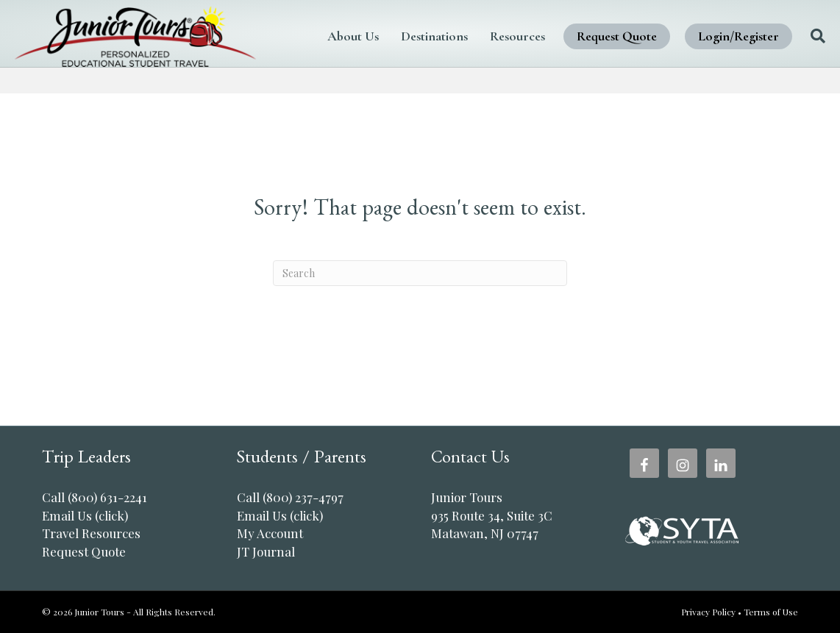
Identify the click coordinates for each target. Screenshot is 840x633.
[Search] (785, 46)
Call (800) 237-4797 (290, 497)
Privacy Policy (708, 612)
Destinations (423, 26)
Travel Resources (91, 533)
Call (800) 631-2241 (95, 497)
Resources (506, 26)
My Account (270, 533)
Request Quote (606, 26)
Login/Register (366, 66)
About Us (342, 26)
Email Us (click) (85, 515)
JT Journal (266, 551)
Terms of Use (771, 612)
